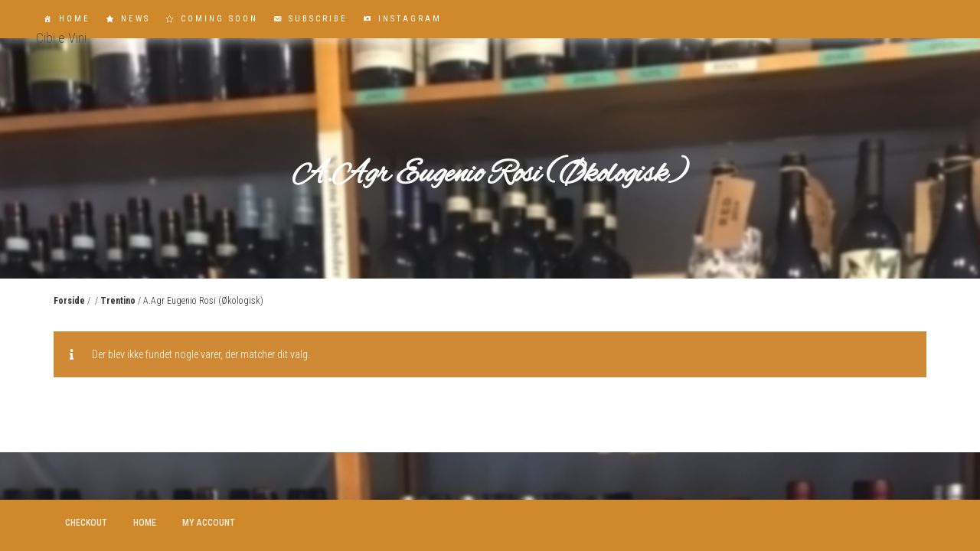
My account (209, 523)
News (136, 19)
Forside (69, 301)
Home (75, 19)
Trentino (118, 301)
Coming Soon (219, 19)
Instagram (410, 19)
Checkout (86, 523)
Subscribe (318, 19)
